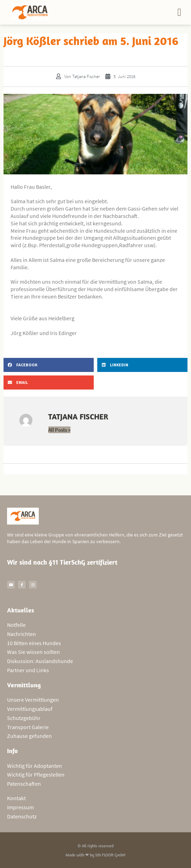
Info (12, 751)
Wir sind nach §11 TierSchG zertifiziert (62, 562)
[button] (179, 12)
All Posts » (59, 430)
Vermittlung (24, 685)
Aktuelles (21, 610)
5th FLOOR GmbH (110, 855)
